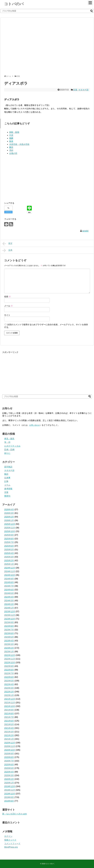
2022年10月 (10, 663)
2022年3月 (9, 688)
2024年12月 (10, 568)
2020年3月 (9, 775)
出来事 (7, 478)
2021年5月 (9, 724)
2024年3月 (9, 601)
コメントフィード (12, 844)
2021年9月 (9, 710)
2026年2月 (9, 517)
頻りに (7, 453)
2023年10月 (10, 619)
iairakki (85, 231)
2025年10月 (10, 531)
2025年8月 (9, 539)
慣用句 (7, 496)
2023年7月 (9, 630)
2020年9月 (9, 754)
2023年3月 (9, 644)
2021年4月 (9, 728)
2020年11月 (10, 746)
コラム (7, 485)
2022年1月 (9, 695)
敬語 (6, 474)
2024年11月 (10, 571)
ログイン (8, 836)
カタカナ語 (83, 90)
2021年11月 (10, 703)
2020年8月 (9, 757)
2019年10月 (10, 794)
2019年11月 (10, 790)
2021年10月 (10, 706)
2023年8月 (9, 626)
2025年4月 (9, 553)
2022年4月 (9, 684)
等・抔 (7, 442)
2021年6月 (9, 721)
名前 (7, 297)
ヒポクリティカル (12, 446)
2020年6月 (9, 765)
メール (8, 306)
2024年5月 (9, 593)
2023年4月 (9, 641)
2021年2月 (9, 735)
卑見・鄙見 (9, 439)
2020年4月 (9, 772)
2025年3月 (9, 557)
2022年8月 (9, 670)
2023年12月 (10, 612)
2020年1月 (9, 783)
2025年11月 (10, 528)
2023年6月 (9, 633)
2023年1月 (9, 652)
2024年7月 (9, 586)
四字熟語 (8, 467)
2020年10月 (10, 750)
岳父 (7, 244)
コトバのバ (14, 4)
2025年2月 (9, 561)
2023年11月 (10, 615)
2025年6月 (9, 546)
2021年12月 (10, 699)
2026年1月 (9, 520)
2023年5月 (9, 637)
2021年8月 (9, 714)
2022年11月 (10, 659)
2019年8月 (9, 801)
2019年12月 (10, 786)
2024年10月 (10, 575)
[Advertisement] (24, 47)
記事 (6, 481)
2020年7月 (9, 761)
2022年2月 (9, 692)
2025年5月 (9, 550)
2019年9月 (9, 797)
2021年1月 (9, 739)
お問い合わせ (35, 425)
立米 (7, 250)
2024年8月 (9, 582)
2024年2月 (9, 604)
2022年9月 (9, 666)
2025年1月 (9, 564)
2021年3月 (9, 732)
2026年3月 (9, 513)
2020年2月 (9, 779)
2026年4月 (9, 510)
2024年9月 (9, 579)
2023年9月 (9, 622)
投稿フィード (10, 840)
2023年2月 (9, 648)
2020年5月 (9, 768)
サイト (7, 315)
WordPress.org (11, 847)
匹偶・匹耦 (9, 450)
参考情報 (8, 489)
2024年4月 (9, 597)
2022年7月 (9, 673)
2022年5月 (9, 681)
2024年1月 (9, 608)
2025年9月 (9, 535)
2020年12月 (10, 743)
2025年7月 (9, 542)
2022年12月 (10, 655)
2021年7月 (9, 717)
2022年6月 (9, 677)
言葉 (75, 90)
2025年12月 (10, 524)
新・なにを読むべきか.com (15, 814)
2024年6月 (9, 590)
